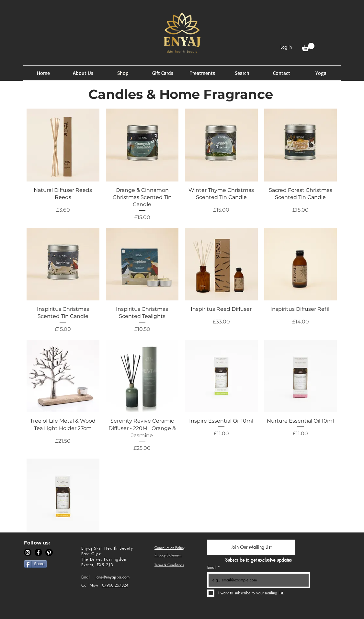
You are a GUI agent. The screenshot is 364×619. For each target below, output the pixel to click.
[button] (308, 47)
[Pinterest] (49, 552)
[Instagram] (28, 552)
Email (86, 577)
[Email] (257, 580)
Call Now (90, 585)
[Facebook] (38, 552)
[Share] (35, 564)
